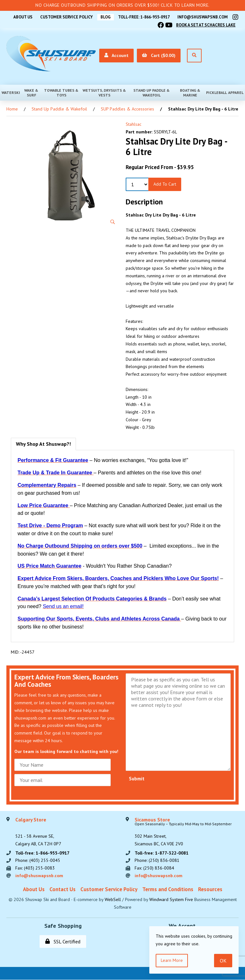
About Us (21, 17)
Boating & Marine (190, 93)
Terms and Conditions (168, 890)
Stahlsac (134, 124)
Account (116, 55)
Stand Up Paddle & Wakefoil (152, 93)
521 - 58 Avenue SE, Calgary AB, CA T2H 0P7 (38, 832)
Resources (210, 890)
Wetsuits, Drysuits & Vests (104, 93)
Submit (137, 779)
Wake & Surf (31, 93)
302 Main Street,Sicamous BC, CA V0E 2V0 (183, 832)
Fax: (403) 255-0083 (35, 868)
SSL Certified (63, 942)
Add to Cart (165, 184)
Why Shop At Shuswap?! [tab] (43, 444)
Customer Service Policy (65, 17)
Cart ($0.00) (158, 55)
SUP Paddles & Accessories (127, 109)
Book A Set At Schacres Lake (206, 25)
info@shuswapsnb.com (203, 17)
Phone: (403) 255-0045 (38, 861)
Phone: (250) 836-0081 (157, 861)
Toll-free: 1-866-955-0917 (144, 17)
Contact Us (63, 890)
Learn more (172, 960)
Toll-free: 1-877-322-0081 (162, 853)
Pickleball (216, 92)
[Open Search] (194, 56)
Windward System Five (171, 900)
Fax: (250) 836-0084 (154, 868)
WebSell (113, 900)
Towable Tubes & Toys (61, 93)
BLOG (104, 17)
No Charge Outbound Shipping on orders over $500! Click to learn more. (122, 5)
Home (12, 109)
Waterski (11, 92)
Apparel (236, 92)
